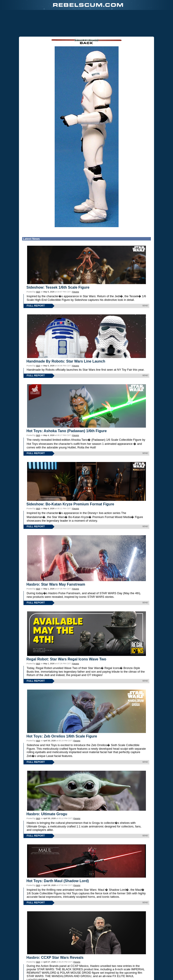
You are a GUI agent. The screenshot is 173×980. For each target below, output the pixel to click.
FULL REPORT (36, 306)
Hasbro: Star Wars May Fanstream (56, 584)
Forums (75, 292)
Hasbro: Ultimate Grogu (47, 814)
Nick (38, 292)
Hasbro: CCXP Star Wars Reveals (55, 958)
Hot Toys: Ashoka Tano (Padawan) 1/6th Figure (67, 431)
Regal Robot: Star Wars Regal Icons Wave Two (66, 659)
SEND (145, 306)
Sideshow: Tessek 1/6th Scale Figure (58, 287)
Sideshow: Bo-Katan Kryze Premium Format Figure (70, 504)
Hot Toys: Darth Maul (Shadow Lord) (58, 881)
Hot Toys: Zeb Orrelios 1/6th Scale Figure (62, 736)
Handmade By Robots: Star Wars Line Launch (66, 361)
